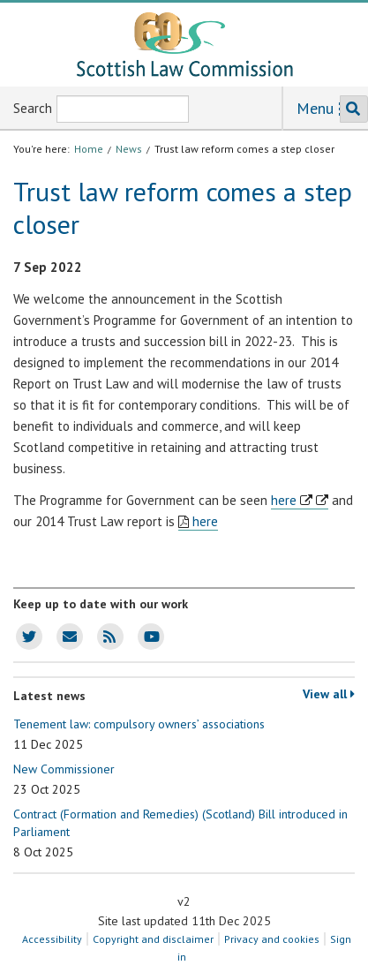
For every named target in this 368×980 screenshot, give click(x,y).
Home (89, 149)
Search (33, 108)
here (284, 500)
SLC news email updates (67, 637)
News (129, 149)
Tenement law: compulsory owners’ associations (139, 735)
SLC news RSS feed (106, 637)
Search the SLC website (350, 109)
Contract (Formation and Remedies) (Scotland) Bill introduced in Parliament (180, 833)
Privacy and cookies (272, 939)
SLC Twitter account (26, 637)
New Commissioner (64, 780)
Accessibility (52, 939)
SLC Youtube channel (149, 637)
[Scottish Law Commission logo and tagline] (184, 45)
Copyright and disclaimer (153, 939)
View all (329, 694)
